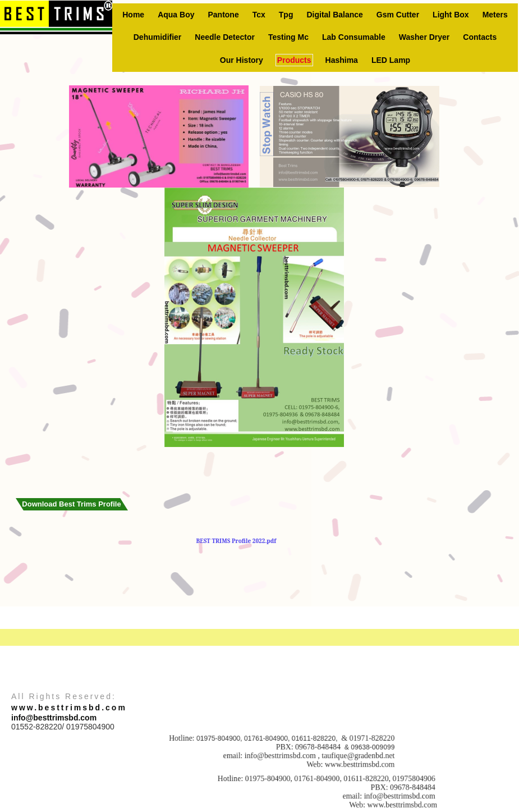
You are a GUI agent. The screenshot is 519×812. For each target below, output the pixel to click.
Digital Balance (334, 15)
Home (133, 15)
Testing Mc (288, 37)
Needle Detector (225, 37)
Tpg (286, 15)
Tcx (259, 15)
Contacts (480, 37)
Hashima (342, 60)
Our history (242, 60)
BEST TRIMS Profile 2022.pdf (236, 541)
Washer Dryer (424, 37)
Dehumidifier (158, 37)
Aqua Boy (176, 15)
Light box (451, 15)
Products (294, 60)
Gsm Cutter (398, 15)
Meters (495, 15)
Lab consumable (354, 37)
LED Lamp (391, 60)
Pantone (223, 15)
